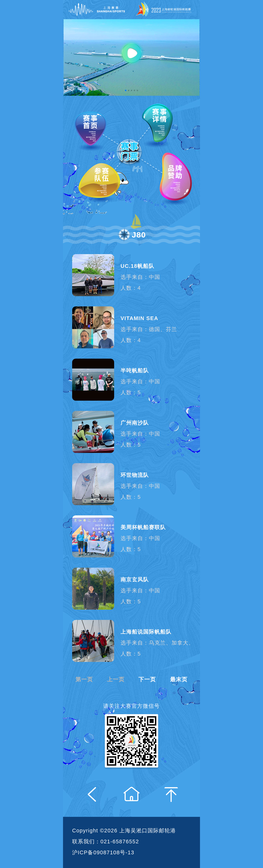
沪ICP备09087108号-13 (103, 852)
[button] (126, 90)
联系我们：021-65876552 (106, 842)
